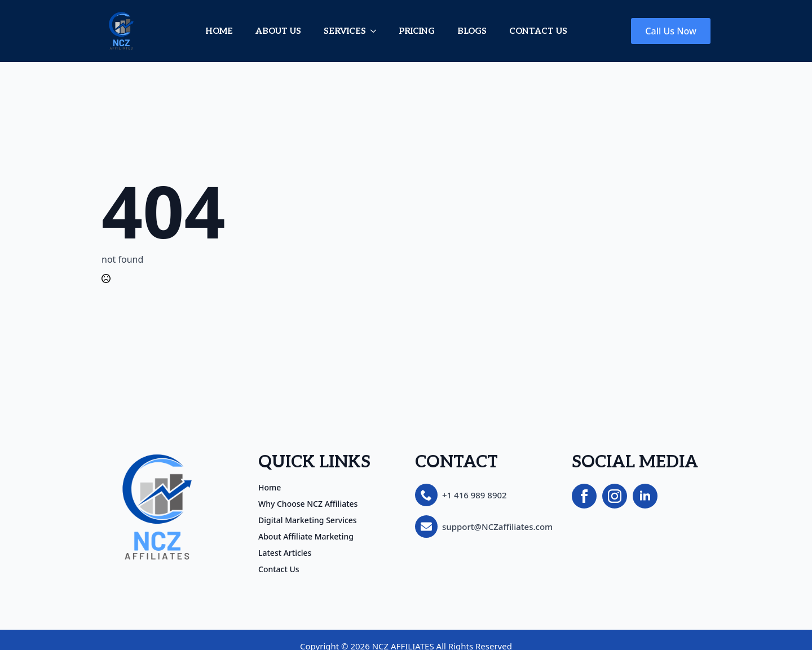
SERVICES (345, 31)
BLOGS (472, 31)
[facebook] (584, 496)
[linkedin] (645, 496)
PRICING (417, 31)
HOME (219, 31)
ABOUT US (278, 31)
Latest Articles (285, 553)
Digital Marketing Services (308, 520)
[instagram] (615, 496)
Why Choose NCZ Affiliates (308, 504)
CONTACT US (538, 31)
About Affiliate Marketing (306, 537)
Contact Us (279, 569)
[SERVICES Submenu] (377, 31)
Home (270, 488)
